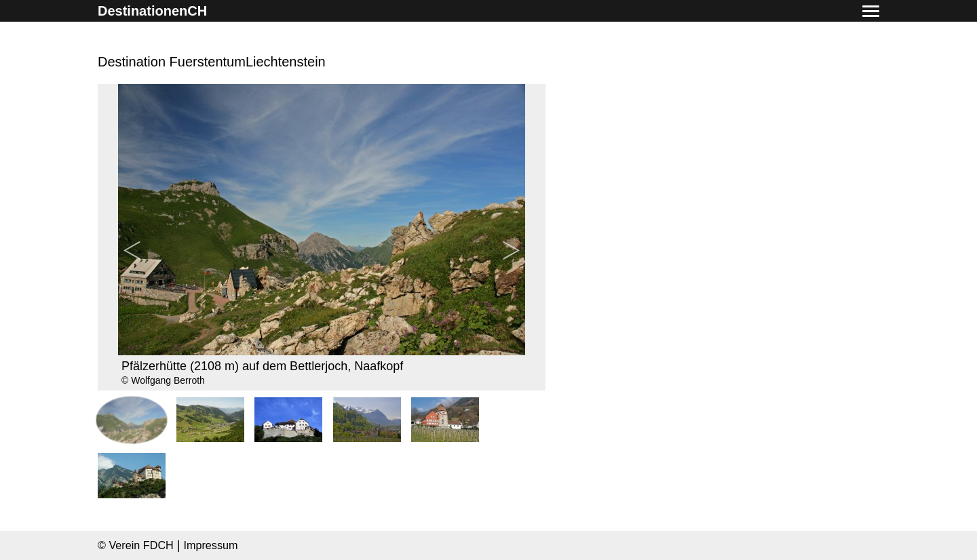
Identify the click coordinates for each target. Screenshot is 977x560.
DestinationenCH (152, 11)
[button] (871, 12)
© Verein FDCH (136, 545)
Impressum (210, 545)
